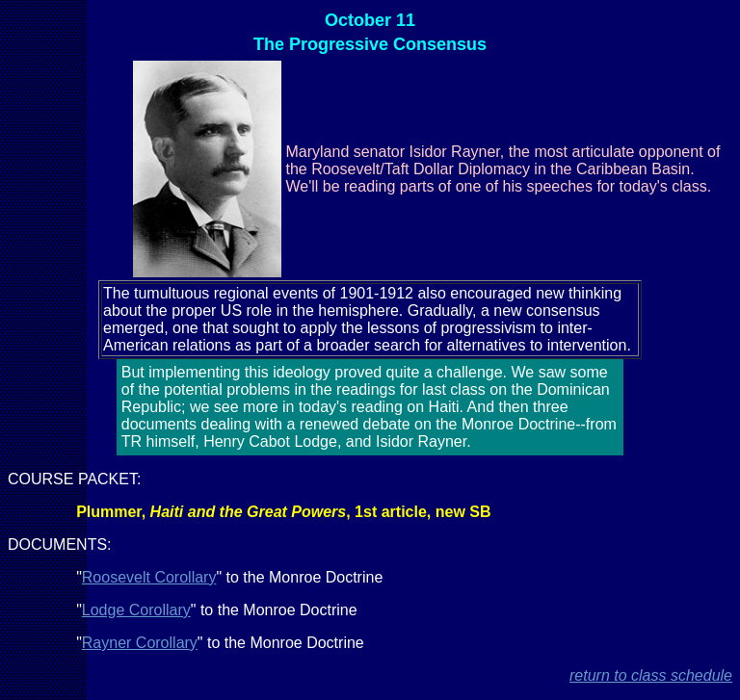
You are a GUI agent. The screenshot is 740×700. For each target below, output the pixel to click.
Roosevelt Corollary (149, 577)
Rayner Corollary (140, 643)
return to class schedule (651, 675)
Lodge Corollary (136, 610)
